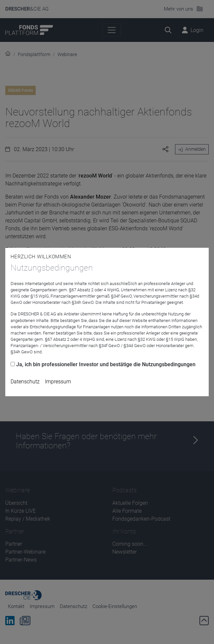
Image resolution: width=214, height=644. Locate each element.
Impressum (58, 382)
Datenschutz (25, 382)
